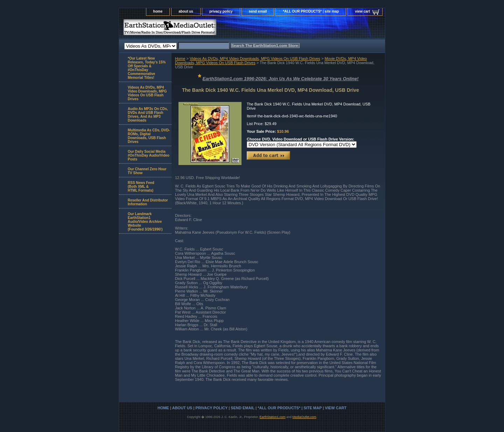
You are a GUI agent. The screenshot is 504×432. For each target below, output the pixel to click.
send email (258, 11)
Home (180, 59)
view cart (362, 11)
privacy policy (221, 11)
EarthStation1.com (272, 417)
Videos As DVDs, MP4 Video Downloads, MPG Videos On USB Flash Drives (255, 59)
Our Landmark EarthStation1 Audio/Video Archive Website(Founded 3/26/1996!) (145, 222)
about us (186, 11)
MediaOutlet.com (304, 417)
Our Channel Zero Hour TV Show (147, 171)
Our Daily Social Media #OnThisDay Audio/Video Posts (149, 155)
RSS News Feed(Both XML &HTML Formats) (141, 187)
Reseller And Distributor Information (148, 202)
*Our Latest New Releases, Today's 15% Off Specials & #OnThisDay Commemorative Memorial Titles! (147, 68)
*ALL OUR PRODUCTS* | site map (311, 11)
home (158, 11)
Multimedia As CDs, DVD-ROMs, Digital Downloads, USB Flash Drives (149, 136)
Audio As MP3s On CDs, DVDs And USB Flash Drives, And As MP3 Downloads (148, 115)
